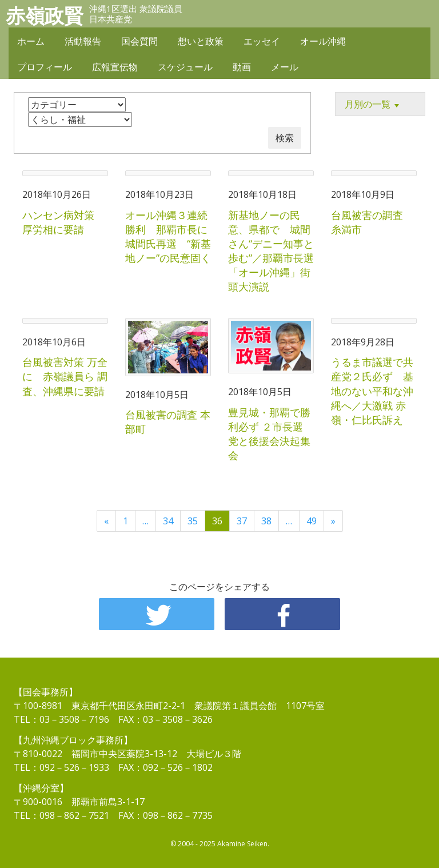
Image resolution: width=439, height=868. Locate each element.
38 (266, 521)
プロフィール (45, 67)
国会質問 (139, 41)
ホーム (31, 41)
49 (312, 521)
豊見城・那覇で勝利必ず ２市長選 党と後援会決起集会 (271, 434)
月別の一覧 (373, 104)
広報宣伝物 (115, 67)
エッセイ (262, 41)
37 (242, 521)
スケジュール (185, 67)
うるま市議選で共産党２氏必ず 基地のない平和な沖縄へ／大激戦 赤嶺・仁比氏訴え (372, 391)
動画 (242, 67)
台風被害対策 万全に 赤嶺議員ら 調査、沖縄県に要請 (65, 376)
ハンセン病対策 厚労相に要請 (63, 222)
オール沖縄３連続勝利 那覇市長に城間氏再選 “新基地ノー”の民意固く (168, 237)
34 (168, 521)
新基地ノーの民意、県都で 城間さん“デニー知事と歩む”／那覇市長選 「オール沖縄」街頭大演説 (276, 251)
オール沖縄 (323, 41)
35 (193, 521)
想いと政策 (201, 41)
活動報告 (83, 41)
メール (285, 67)
